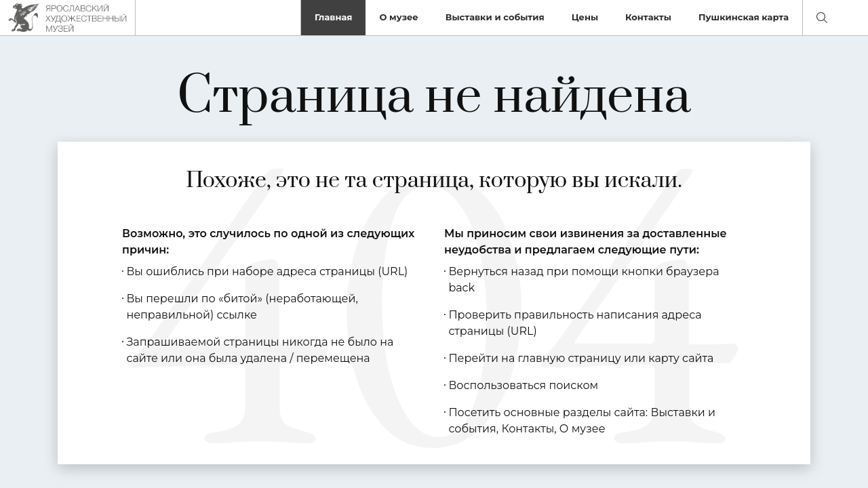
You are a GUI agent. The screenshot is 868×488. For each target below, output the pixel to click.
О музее (398, 17)
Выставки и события (495, 17)
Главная (334, 17)
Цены (585, 17)
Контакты (648, 17)
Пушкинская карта (744, 17)
